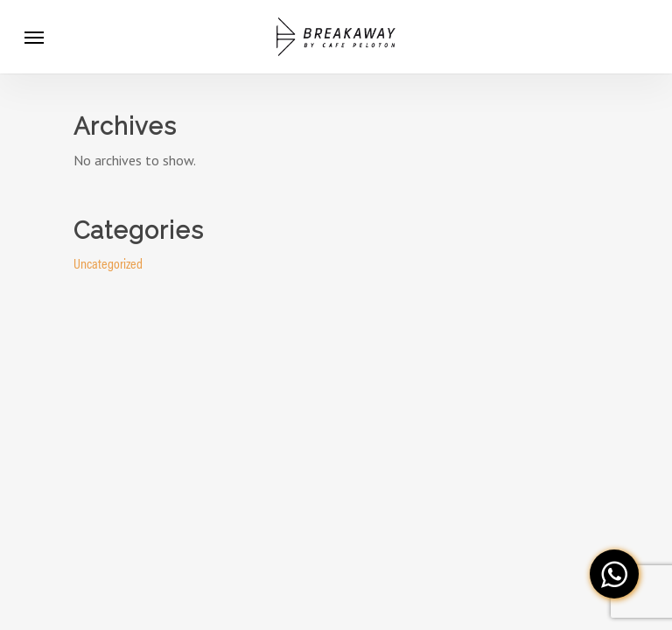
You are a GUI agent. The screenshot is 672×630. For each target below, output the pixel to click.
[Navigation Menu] (34, 37)
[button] (614, 574)
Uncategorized (108, 263)
